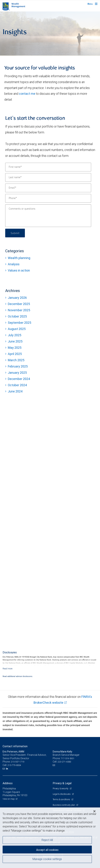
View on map (9, 799)
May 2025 (15, 348)
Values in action (19, 270)
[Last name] (48, 177)
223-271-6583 (64, 762)
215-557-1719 (18, 762)
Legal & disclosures (62, 794)
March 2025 (16, 360)
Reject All (47, 840)
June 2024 (15, 391)
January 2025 (17, 373)
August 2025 (17, 329)
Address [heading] (8, 783)
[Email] (48, 188)
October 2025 (17, 316)
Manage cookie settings (47, 859)
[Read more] (8, 669)
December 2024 (19, 379)
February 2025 (18, 366)
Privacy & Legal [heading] (62, 783)
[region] (50, 838)
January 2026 (17, 298)
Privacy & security (61, 788)
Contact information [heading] (15, 746)
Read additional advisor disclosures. (18, 676)
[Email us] (4, 769)
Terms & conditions (62, 799)
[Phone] (48, 198)
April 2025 (15, 354)
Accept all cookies (47, 850)
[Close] (94, 811)
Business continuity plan (64, 805)
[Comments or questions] (48, 216)
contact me (27, 94)
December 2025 (19, 304)
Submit (15, 233)
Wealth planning (19, 258)
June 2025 (15, 341)
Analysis (14, 264)
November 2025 (19, 310)
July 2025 (15, 335)
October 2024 (17, 385)
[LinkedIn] (7, 769)
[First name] (48, 167)
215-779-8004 (14, 765)
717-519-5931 (68, 758)
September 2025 (19, 323)
